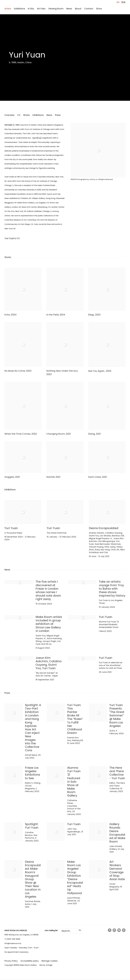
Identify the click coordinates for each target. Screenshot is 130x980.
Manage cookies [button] (50, 959)
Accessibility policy (30, 959)
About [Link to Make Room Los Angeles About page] (78, 9)
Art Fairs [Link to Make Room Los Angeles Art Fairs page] (41, 9)
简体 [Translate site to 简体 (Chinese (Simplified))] (123, 2)
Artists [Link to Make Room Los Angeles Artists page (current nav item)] (8, 9)
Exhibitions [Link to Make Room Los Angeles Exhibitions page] (20, 9)
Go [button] (80, 928)
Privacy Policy (11, 959)
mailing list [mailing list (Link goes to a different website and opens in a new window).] (53, 929)
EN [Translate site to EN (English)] (118, 2)
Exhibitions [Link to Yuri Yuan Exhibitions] (38, 115)
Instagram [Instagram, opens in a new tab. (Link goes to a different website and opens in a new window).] (114, 928)
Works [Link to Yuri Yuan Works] (26, 115)
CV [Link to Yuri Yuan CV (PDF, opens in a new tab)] (19, 115)
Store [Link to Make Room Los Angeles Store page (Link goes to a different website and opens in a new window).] (99, 9)
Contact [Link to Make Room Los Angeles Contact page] (89, 9)
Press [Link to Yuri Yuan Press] (58, 115)
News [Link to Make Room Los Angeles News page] (69, 9)
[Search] (69, 929)
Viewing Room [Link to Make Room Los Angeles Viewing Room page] (56, 9)
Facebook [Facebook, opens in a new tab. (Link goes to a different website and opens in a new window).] (110, 928)
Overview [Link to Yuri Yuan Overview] (9, 115)
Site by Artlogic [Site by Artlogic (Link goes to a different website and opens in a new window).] (46, 963)
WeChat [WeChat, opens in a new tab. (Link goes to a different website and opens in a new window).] (119, 928)
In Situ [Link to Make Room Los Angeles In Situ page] (31, 9)
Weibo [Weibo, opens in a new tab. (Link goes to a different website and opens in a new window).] (124, 928)
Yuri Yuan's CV (18, 239)
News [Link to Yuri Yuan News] (49, 115)
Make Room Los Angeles (21, 5)
